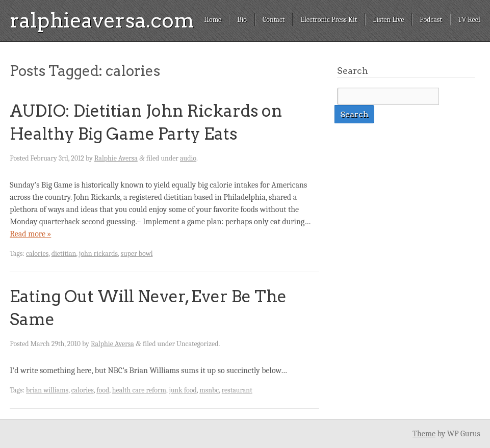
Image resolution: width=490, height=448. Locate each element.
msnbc (209, 390)
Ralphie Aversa (116, 158)
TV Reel (469, 20)
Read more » (30, 234)
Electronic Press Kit (329, 20)
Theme (424, 434)
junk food (183, 390)
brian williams (47, 390)
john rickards (98, 254)
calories (37, 254)
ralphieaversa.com (102, 20)
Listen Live (388, 20)
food (103, 390)
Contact (274, 20)
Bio (242, 20)
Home (213, 20)
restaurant (237, 390)
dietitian (64, 254)
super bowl (137, 254)
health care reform (139, 390)
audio (188, 158)
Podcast (431, 20)
